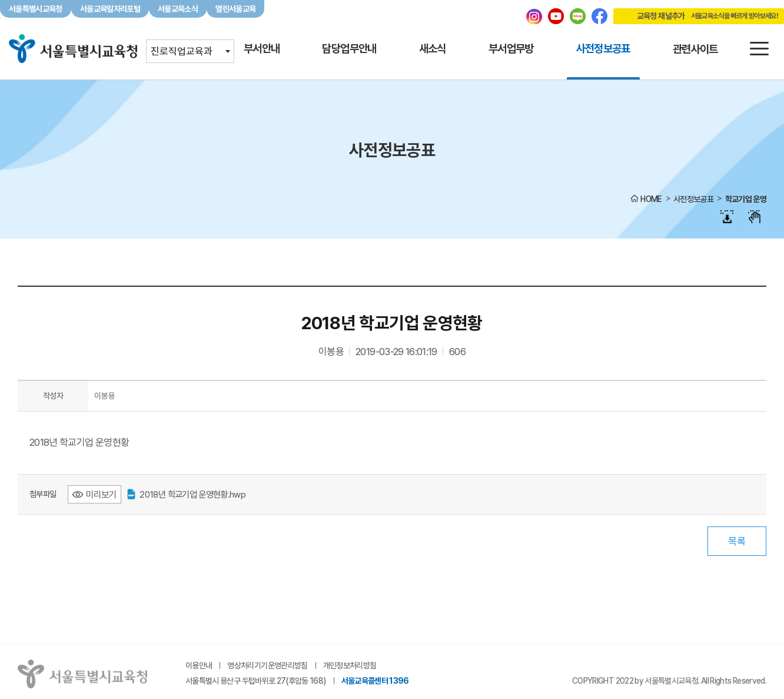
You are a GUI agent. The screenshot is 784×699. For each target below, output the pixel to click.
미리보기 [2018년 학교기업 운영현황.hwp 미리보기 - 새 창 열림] (101, 494)
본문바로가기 (392, 0)
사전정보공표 (693, 199)
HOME (651, 199)
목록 (737, 541)
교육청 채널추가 (696, 16)
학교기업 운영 (746, 199)
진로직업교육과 (182, 51)
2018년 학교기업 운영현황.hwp (186, 494)
